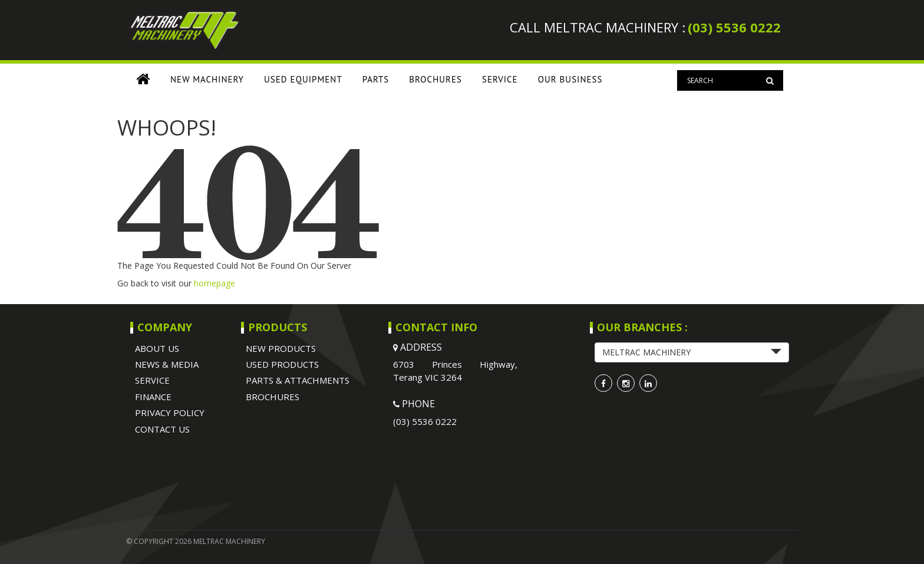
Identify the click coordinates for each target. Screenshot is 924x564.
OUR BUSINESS (570, 79)
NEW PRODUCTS (281, 348)
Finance (153, 397)
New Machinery (207, 79)
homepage (214, 283)
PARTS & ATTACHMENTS (298, 380)
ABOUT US (157, 348)
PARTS (376, 79)
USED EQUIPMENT (303, 79)
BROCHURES (435, 79)
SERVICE (500, 79)
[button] (692, 352)
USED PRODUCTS (282, 364)
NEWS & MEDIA (167, 364)
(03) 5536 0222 (734, 27)
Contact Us (162, 429)
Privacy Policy (170, 413)
